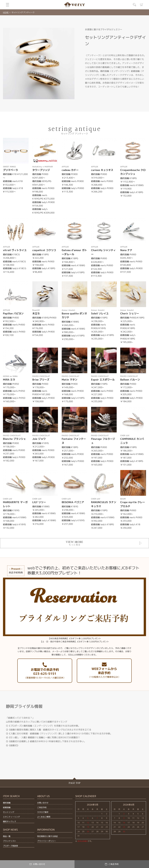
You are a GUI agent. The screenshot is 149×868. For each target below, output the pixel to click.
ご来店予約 (42, 807)
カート (142, 5)
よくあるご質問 (44, 817)
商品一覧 (7, 836)
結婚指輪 (7, 807)
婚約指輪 (7, 803)
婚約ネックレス (10, 821)
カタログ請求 (43, 812)
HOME (6, 12)
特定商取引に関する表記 (47, 836)
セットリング (9, 812)
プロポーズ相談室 (10, 846)
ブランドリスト (10, 841)
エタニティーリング (11, 817)
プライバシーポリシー (47, 841)
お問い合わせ (43, 803)
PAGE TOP (75, 783)
